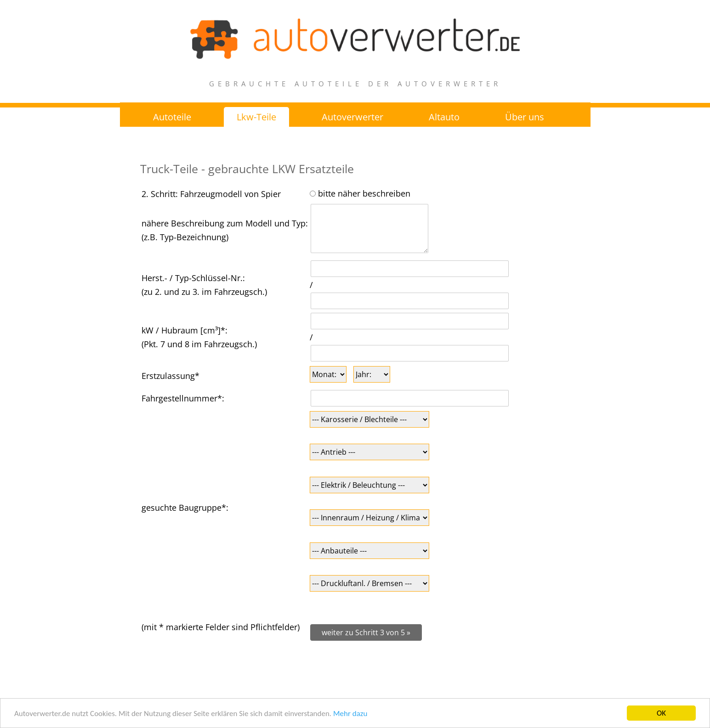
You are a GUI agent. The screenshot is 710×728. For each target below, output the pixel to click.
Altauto (444, 117)
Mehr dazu (350, 714)
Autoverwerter (352, 117)
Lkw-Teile (256, 117)
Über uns (525, 117)
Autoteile (172, 117)
